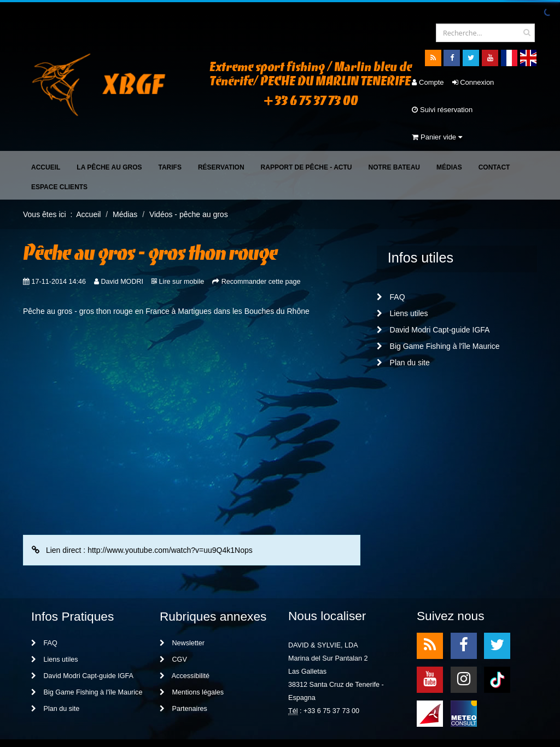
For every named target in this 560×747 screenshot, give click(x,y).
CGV (173, 632)
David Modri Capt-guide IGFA (433, 302)
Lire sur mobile (182, 254)
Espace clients (59, 160)
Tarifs (170, 140)
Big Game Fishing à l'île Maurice (438, 319)
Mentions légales (192, 665)
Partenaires (183, 681)
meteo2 (464, 685)
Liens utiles (402, 286)
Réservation (221, 140)
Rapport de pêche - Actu (307, 140)
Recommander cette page (261, 254)
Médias (449, 140)
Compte (404, 82)
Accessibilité (185, 649)
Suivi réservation (418, 110)
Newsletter (182, 616)
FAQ (391, 270)
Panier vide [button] (482, 110)
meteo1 (430, 685)
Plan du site (403, 335)
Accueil (46, 140)
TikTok (497, 652)
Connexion (449, 82)
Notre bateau (394, 140)
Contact (494, 140)
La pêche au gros (109, 140)
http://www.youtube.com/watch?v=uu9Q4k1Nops (170, 523)
